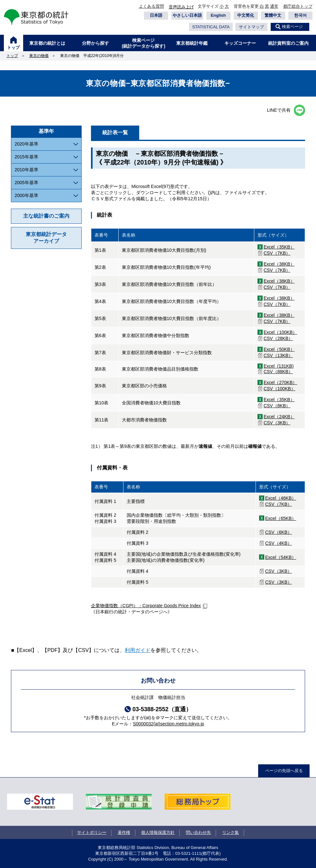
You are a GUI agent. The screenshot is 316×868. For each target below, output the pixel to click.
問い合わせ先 (198, 832)
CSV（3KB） (277, 423)
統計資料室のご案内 (288, 43)
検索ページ (292, 27)
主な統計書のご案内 (46, 216)
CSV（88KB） (278, 372)
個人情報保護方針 (158, 832)
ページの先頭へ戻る (284, 771)
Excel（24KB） (279, 417)
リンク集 (230, 832)
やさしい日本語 (187, 15)
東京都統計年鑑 (192, 43)
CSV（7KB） (277, 253)
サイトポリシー (92, 832)
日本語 (156, 15)
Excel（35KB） (279, 247)
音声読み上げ (181, 7)
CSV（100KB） (280, 389)
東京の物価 (39, 56)
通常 (274, 6)
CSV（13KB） (278, 355)
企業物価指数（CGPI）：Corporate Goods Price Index (146, 606)
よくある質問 (151, 6)
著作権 (124, 832)
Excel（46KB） (281, 498)
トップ (13, 47)
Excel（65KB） (281, 518)
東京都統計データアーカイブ (46, 238)
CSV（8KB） (277, 406)
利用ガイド (138, 650)
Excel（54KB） (281, 557)
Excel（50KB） (279, 349)
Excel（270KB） (280, 382)
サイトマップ (251, 27)
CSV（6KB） (279, 532)
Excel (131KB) (279, 366)
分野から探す (95, 43)
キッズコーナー (240, 43)
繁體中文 (273, 15)
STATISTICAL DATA (211, 27)
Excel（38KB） (279, 264)
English (218, 15)
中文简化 (246, 15)
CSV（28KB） (278, 338)
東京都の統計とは (47, 43)
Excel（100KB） (280, 332)
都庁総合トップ (298, 6)
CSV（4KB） (279, 543)
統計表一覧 (115, 132)
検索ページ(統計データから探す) (144, 43)
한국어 (300, 15)
